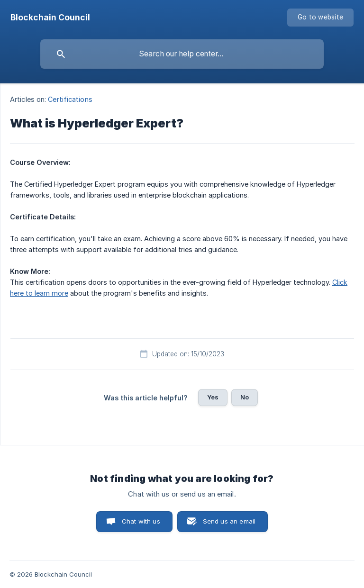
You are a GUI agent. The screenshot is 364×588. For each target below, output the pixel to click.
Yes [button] (213, 397)
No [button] (245, 397)
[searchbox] (182, 54)
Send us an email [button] (229, 521)
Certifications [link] (70, 99)
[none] (50, 18)
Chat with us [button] (141, 521)
